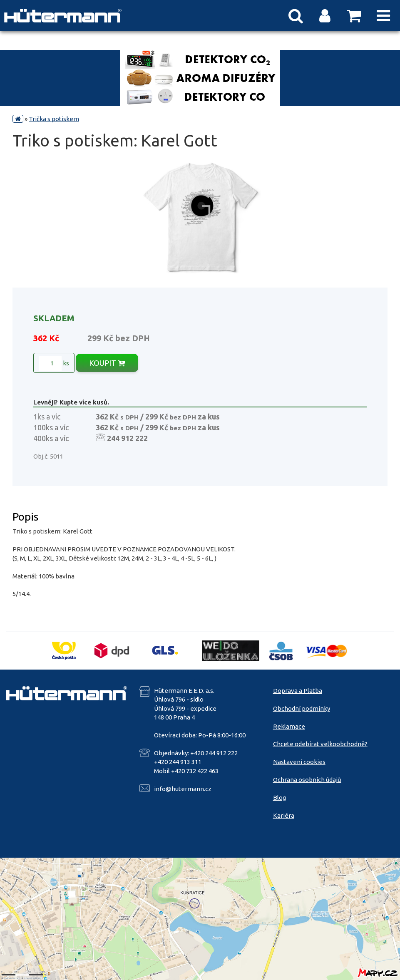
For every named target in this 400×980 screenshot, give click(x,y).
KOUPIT (107, 363)
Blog (280, 798)
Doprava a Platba (298, 691)
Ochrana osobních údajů (307, 780)
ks (54, 363)
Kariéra (284, 815)
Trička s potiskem (54, 119)
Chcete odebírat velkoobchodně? (320, 744)
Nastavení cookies (299, 762)
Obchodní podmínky (302, 708)
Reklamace (289, 726)
